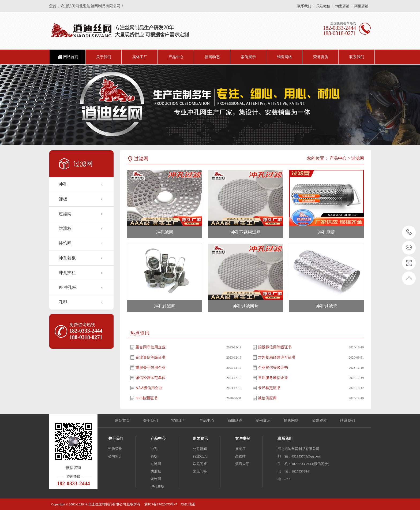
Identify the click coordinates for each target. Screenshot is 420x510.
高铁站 (240, 456)
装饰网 (65, 243)
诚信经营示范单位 (151, 378)
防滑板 (65, 228)
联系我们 (304, 6)
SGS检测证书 (147, 398)
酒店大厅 (242, 464)
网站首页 (71, 57)
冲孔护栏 (67, 273)
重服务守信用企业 (151, 368)
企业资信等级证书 (151, 357)
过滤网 (65, 214)
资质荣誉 (115, 449)
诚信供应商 (267, 398)
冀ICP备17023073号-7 (160, 504)
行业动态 (200, 456)
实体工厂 (140, 57)
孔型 (63, 302)
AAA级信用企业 (149, 388)
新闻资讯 (200, 439)
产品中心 (176, 57)
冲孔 (63, 184)
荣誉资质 (321, 57)
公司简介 (115, 456)
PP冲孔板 (67, 287)
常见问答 (200, 464)
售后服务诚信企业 (273, 378)
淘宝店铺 (342, 6)
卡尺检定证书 (269, 388)
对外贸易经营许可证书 (277, 357)
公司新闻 (200, 449)
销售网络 (284, 57)
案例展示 (248, 57)
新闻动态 (212, 57)
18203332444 (409, 232)
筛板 (63, 199)
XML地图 (188, 504)
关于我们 (104, 57)
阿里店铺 (361, 6)
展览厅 (240, 449)
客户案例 (243, 439)
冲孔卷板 (67, 258)
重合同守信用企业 (151, 347)
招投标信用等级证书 (275, 347)
